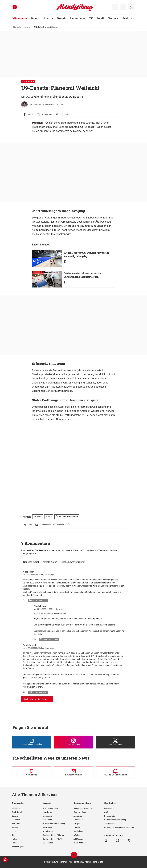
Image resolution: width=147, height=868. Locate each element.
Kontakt (77, 827)
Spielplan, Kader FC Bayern (54, 835)
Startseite (17, 27)
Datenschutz (109, 816)
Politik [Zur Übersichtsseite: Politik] (101, 18)
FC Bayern (16, 820)
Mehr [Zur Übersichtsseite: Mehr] (126, 18)
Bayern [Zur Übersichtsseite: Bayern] (36, 18)
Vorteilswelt (48, 831)
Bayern (15, 816)
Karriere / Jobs (80, 812)
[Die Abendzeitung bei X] (115, 742)
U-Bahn (49, 517)
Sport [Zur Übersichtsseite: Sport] (47, 18)
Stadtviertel (17, 812)
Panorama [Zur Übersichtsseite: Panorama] (76, 18)
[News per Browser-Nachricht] (115, 773)
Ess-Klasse (47, 827)
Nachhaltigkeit (18, 847)
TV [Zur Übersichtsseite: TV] (91, 18)
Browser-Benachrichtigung (54, 824)
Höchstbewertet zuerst (73, 562)
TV (13, 835)
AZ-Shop (77, 835)
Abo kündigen (110, 824)
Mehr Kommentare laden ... (37, 699)
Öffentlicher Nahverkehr (67, 517)
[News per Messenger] (32, 773)
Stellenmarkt (48, 843)
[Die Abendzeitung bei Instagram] (73, 742)
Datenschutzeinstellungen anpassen (119, 827)
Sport (14, 831)
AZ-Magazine (79, 839)
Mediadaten (78, 831)
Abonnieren (78, 816)
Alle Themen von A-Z (51, 808)
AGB (106, 812)
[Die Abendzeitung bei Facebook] (32, 742)
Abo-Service (78, 820)
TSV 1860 (16, 824)
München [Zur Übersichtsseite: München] (19, 18)
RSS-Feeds (47, 820)
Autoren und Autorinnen (83, 808)
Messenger (47, 816)
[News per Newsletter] (73, 773)
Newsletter (47, 812)
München (27, 27)
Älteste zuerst (50, 562)
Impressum (109, 808)
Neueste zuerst (31, 562)
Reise (14, 843)
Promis (15, 827)
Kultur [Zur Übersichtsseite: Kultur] (112, 18)
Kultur (15, 839)
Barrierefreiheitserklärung (115, 820)
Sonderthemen (80, 843)
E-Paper (77, 824)
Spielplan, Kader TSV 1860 (54, 839)
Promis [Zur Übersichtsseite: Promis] (62, 18)
